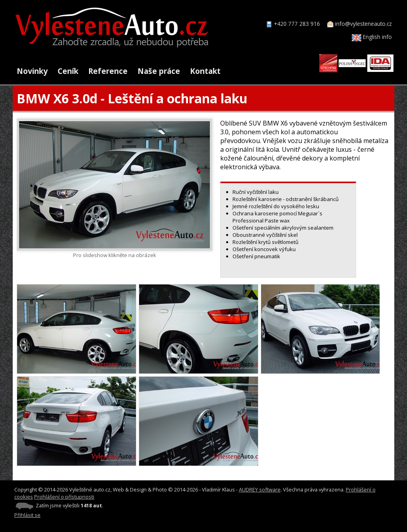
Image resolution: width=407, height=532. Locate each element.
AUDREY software (260, 489)
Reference (108, 71)
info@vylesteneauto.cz (363, 24)
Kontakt (205, 71)
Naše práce (159, 71)
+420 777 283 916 (297, 24)
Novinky (32, 71)
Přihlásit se (27, 515)
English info (372, 37)
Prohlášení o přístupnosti (64, 497)
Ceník (68, 71)
